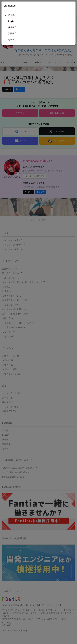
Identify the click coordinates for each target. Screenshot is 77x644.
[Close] (72, 5)
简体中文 (12, 27)
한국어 (11, 39)
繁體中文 (12, 33)
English (12, 21)
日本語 (11, 15)
